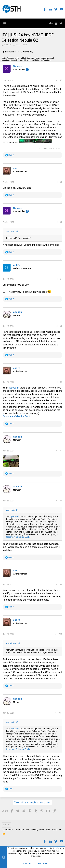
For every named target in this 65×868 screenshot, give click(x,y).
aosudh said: (12, 644)
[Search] (61, 23)
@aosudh (14, 388)
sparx (16, 168)
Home (54, 830)
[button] (5, 23)
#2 (61, 182)
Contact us (8, 830)
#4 (61, 279)
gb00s (17, 265)
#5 (61, 326)
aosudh (18, 312)
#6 (61, 382)
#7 (61, 451)
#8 (61, 501)
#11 (61, 713)
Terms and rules (22, 830)
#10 (61, 634)
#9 (61, 585)
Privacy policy (38, 830)
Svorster (8, 45)
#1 (61, 80)
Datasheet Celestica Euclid (17, 416)
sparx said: (11, 232)
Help (48, 830)
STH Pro (6, 825)
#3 (61, 222)
